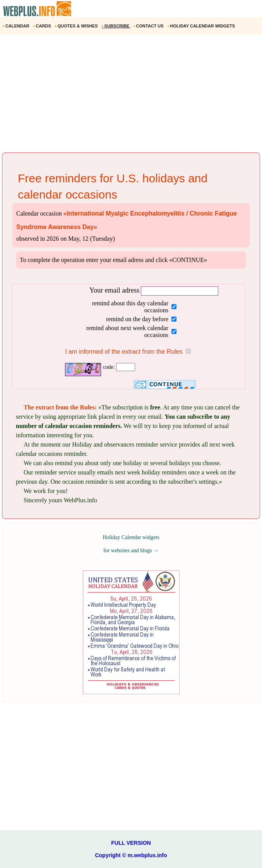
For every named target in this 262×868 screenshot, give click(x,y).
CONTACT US (149, 26)
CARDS (43, 26)
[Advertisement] (131, 96)
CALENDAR (17, 26)
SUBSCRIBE (116, 26)
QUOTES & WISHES (77, 26)
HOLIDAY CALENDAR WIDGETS (202, 26)
